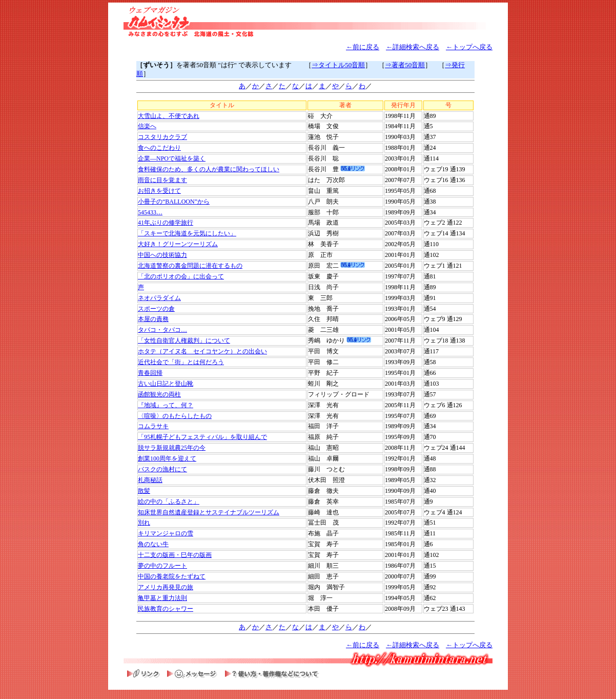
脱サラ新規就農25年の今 (172, 448)
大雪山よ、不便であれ (169, 116)
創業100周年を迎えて (167, 458)
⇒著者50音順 (405, 65)
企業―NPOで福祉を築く (172, 158)
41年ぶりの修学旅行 (166, 223)
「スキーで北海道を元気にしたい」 (187, 233)
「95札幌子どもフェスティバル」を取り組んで (202, 437)
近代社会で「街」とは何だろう (181, 362)
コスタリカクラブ (162, 137)
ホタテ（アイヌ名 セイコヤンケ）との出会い (202, 351)
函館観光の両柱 (159, 394)
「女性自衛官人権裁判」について (184, 341)
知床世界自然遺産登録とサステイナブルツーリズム (209, 512)
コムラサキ (153, 426)
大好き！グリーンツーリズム (178, 244)
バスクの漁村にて (162, 469)
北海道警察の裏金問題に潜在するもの (190, 266)
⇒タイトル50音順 (338, 65)
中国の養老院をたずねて (172, 576)
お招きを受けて (159, 191)
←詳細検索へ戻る (413, 47)
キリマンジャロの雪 (166, 533)
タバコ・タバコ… (162, 330)
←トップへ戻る (469, 47)
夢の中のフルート (162, 566)
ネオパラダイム (159, 298)
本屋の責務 (153, 319)
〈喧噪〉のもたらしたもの (175, 416)
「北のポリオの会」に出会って (181, 276)
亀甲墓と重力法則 (162, 598)
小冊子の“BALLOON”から (174, 202)
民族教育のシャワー (166, 609)
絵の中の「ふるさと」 (169, 502)
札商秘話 (150, 480)
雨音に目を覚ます (162, 180)
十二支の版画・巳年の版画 (175, 555)
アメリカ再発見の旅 (166, 587)
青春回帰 (150, 373)
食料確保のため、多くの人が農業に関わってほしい (209, 169)
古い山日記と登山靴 (166, 384)
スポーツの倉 (156, 309)
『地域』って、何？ (166, 405)
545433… (150, 212)
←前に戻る (363, 47)
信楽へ (147, 126)
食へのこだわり (159, 148)
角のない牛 (153, 544)
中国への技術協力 (162, 255)
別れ (144, 523)
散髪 (144, 491)
